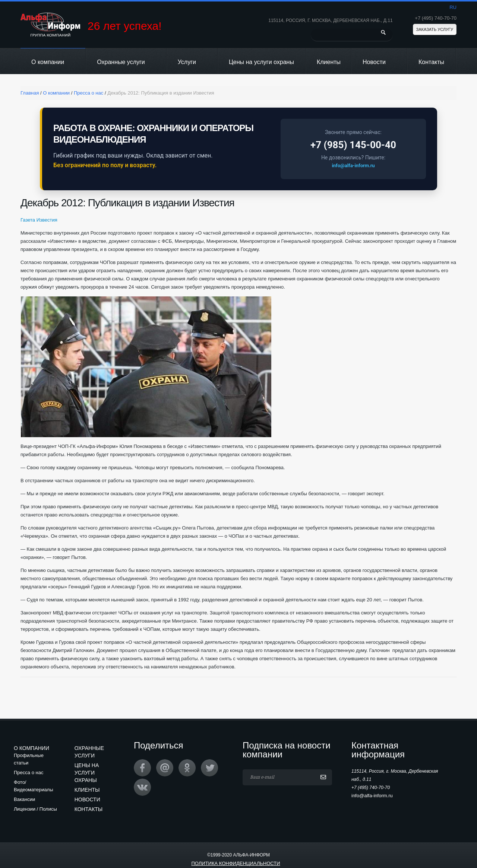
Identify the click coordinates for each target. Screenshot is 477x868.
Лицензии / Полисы (35, 809)
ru (453, 7)
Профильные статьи (29, 759)
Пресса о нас (29, 772)
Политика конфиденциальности (236, 863)
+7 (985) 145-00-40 (353, 145)
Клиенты (329, 62)
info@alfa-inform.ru (353, 166)
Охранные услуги (126, 62)
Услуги (192, 62)
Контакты (431, 62)
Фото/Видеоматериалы (34, 786)
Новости (379, 62)
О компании (53, 62)
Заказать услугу (435, 29)
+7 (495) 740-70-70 (436, 18)
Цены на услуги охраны (261, 62)
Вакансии (24, 799)
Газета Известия (39, 220)
